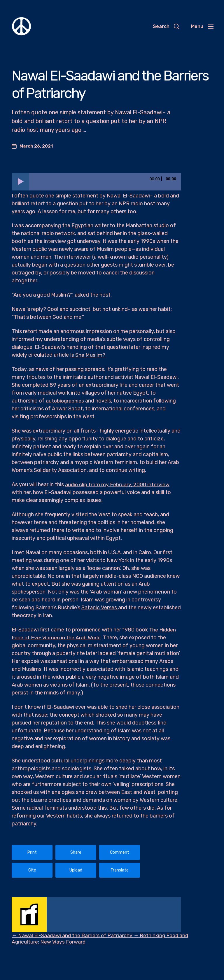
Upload (76, 870)
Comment (120, 852)
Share (76, 852)
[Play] (20, 182)
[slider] (105, 182)
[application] (96, 182)
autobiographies (66, 401)
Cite (32, 870)
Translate (120, 870)
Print (32, 852)
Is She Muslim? (88, 355)
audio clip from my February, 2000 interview (118, 484)
